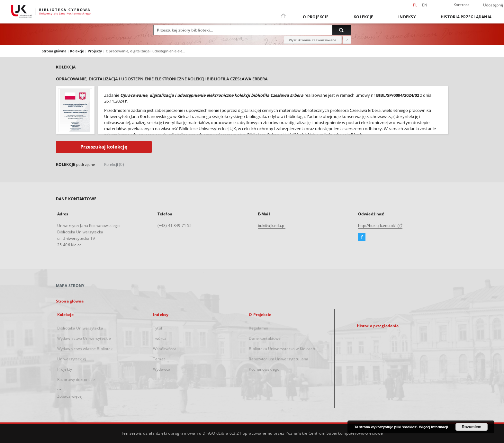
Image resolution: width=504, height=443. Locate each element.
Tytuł (157, 328)
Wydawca (162, 369)
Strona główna (54, 51)
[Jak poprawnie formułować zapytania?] (347, 40)
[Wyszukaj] (342, 30)
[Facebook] (362, 237)
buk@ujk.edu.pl (272, 226)
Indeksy (407, 17)
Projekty (95, 51)
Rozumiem (472, 427)
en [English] (425, 5)
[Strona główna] (283, 17)
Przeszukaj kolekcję (104, 147)
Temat (159, 359)
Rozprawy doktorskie (76, 380)
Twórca (160, 338)
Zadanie (112, 95)
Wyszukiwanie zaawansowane (313, 40)
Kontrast (461, 5)
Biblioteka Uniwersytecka (80, 328)
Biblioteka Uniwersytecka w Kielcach (282, 349)
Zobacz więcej (70, 396)
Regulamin (258, 328)
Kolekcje (363, 17)
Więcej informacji (434, 427)
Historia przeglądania (466, 17)
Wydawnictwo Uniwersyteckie (84, 338)
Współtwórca (165, 349)
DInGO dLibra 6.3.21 (222, 433)
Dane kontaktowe (265, 338)
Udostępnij (493, 5)
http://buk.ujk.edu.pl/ (380, 226)
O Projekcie (316, 17)
